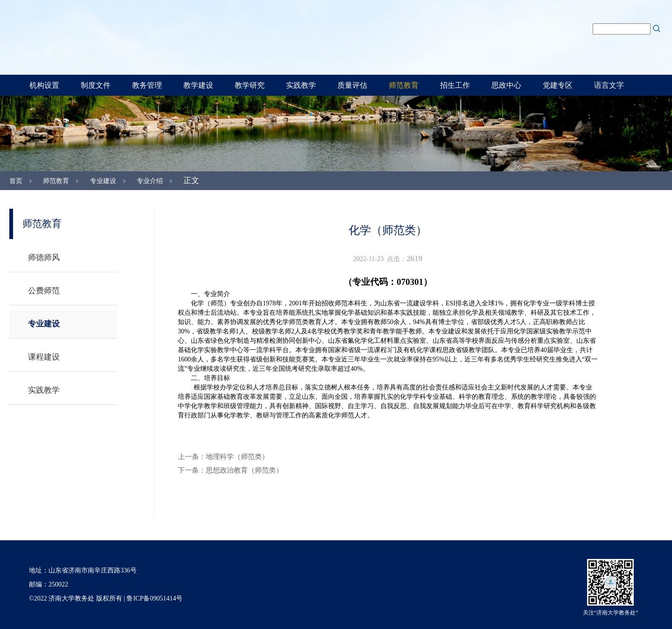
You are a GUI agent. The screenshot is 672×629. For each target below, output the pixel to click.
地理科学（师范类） (237, 457)
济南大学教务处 (238, 36)
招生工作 (455, 85)
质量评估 (352, 85)
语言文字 (609, 85)
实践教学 (301, 85)
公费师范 (44, 291)
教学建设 (198, 85)
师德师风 (44, 258)
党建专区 (558, 85)
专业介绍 (150, 181)
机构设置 (44, 85)
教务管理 (147, 85)
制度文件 (96, 85)
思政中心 (506, 85)
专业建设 (103, 181)
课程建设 (44, 357)
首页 (16, 181)
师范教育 (404, 85)
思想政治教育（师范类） (244, 470)
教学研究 (250, 85)
